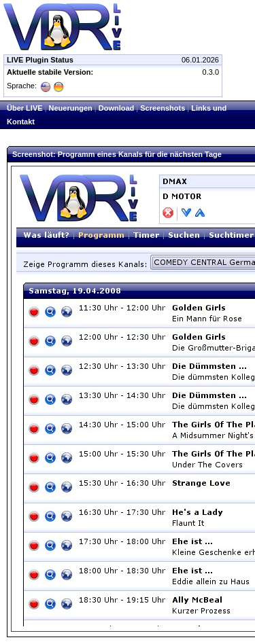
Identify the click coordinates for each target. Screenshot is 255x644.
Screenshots (163, 108)
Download (117, 108)
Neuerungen (71, 108)
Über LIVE (25, 108)
